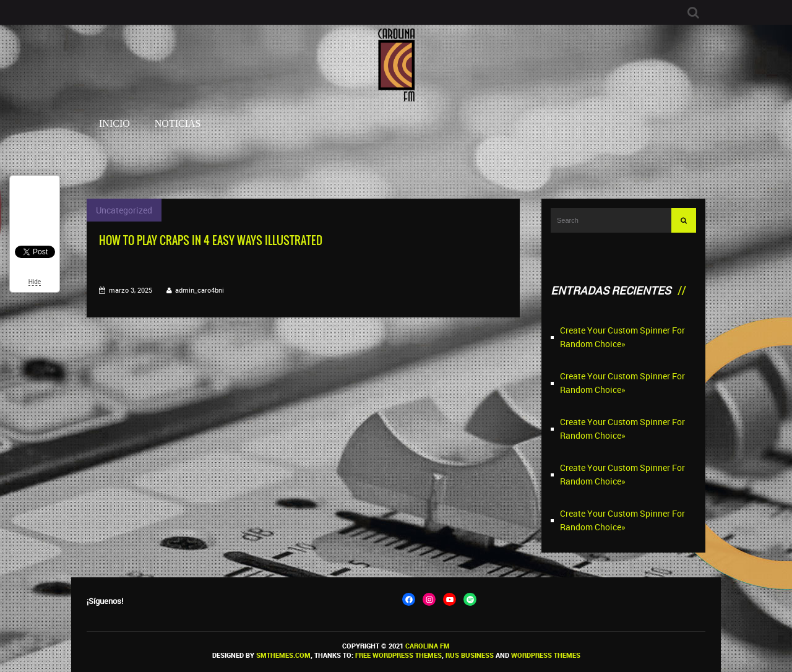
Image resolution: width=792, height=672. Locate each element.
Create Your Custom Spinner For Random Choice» (622, 337)
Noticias (178, 123)
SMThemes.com (283, 655)
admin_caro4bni (200, 290)
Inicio (114, 123)
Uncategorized (124, 210)
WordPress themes (546, 655)
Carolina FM (428, 646)
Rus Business (470, 655)
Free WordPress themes (398, 655)
